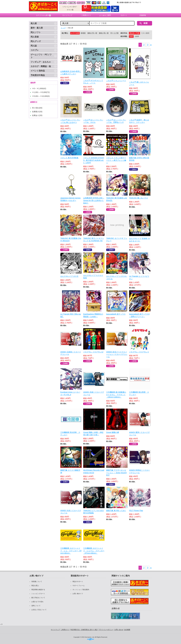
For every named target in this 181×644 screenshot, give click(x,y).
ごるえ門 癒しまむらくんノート (139, 83)
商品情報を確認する (38, 590)
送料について (36, 606)
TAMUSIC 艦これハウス (139, 198)
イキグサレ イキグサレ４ (139, 352)
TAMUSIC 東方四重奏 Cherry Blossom (71, 240)
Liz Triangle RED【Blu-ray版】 (71, 315)
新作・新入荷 (37, 28)
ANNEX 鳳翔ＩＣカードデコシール (139, 434)
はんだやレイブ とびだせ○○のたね (117, 278)
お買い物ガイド (78, 594)
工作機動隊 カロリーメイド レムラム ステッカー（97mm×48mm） (94, 551)
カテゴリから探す (43, 15)
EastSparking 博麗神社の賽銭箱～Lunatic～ (93, 315)
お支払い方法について (39, 610)
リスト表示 (145, 33)
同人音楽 (35, 37)
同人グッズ (36, 41)
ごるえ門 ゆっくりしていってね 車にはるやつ (70, 121)
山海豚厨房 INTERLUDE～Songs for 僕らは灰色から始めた (94, 200)
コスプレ (35, 50)
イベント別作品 (38, 71)
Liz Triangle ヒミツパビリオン (139, 278)
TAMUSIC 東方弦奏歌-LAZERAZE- (117, 199)
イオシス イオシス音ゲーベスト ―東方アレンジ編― (116, 160)
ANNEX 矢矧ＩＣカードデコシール (71, 512)
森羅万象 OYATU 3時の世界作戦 (139, 159)
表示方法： (125, 33)
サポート (124, 15)
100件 (137, 36)
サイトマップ (67, 15)
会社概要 (127, 630)
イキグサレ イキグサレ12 (93, 352)
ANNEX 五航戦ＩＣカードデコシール (71, 353)
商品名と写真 (134, 33)
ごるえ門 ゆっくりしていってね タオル (93, 121)
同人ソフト (36, 32)
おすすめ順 (75, 33)
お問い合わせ (119, 630)
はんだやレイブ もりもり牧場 (93, 277)
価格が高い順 (104, 33)
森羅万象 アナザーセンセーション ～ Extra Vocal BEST (116, 473)
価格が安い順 (92, 33)
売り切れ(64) (37, 108)
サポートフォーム (79, 586)
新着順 (83, 33)
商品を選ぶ (35, 586)
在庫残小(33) (37, 112)
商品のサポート (78, 582)
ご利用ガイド (86, 15)
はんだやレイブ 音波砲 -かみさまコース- (140, 240)
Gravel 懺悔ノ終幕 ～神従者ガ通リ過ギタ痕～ (93, 434)
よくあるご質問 (105, 15)
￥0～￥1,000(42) (39, 88)
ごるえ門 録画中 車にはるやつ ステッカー (139, 121)
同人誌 (34, 46)
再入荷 (34, 23)
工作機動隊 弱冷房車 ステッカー (70, 434)
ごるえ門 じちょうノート (116, 81)
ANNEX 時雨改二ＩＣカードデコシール (139, 471)
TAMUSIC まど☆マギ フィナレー (117, 240)
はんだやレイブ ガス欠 (69, 276)
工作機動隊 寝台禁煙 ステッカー (139, 393)
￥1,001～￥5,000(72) (41, 92)
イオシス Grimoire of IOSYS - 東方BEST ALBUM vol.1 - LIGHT (94, 160)
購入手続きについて (38, 598)
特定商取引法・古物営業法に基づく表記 (84, 630)
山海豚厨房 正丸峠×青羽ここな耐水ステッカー (71, 73)
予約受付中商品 (38, 75)
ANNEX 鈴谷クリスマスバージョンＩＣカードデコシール (117, 354)
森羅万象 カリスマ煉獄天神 (70, 471)
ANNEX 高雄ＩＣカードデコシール (94, 393)
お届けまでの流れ (37, 602)
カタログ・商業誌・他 (41, 66)
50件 (131, 36)
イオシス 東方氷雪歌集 (69, 158)
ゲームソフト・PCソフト (41, 56)
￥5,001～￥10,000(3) (41, 96)
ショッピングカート (38, 594)
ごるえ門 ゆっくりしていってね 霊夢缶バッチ (116, 121)
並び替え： (66, 33)
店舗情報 (143, 15)
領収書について (37, 582)
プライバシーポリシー (106, 630)
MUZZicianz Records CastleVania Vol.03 (94, 471)
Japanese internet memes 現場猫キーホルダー (70, 199)
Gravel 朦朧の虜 (113, 432)
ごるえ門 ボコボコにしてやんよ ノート (93, 82)
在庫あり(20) (37, 115)
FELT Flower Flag (136, 511)
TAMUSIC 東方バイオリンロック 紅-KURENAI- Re (94, 240)
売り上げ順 (114, 33)
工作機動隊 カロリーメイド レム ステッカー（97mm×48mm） (71, 551)
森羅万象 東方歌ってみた (116, 511)
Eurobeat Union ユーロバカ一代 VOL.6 (70, 393)
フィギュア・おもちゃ (41, 62)
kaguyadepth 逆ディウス (116, 314)
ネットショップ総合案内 (81, 590)
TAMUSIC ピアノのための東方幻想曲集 (94, 512)
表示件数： (125, 36)
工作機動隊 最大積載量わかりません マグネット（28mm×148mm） (116, 395)
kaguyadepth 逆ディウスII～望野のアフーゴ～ (139, 315)
